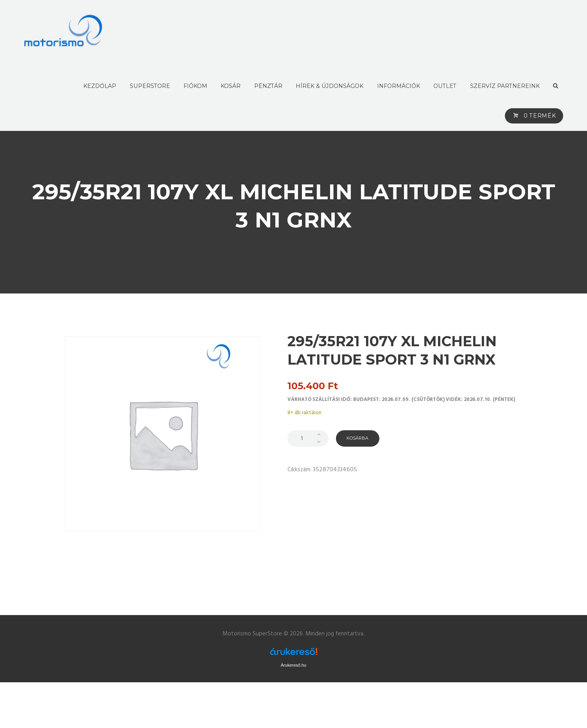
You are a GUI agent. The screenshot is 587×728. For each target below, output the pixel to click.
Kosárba (360, 438)
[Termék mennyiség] (308, 438)
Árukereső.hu (293, 665)
